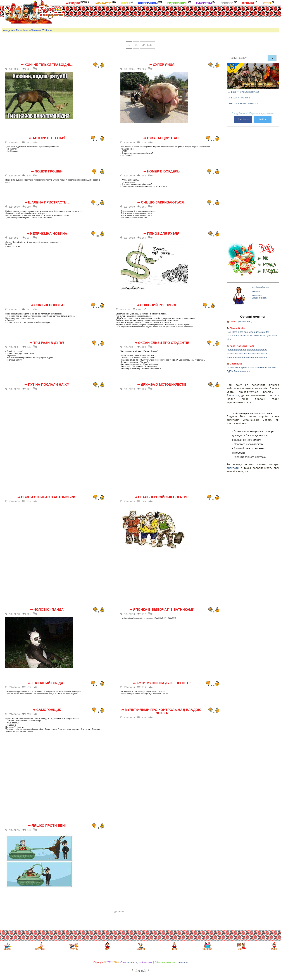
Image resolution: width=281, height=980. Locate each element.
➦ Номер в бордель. (162, 171)
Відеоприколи (179, 3)
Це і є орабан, (244, 322)
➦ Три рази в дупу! (47, 343)
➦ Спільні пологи (47, 305)
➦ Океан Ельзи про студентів (162, 343)
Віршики (250, 3)
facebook (243, 119)
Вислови (228, 3)
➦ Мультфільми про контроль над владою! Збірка (162, 712)
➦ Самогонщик (47, 710)
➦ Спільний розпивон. (158, 305)
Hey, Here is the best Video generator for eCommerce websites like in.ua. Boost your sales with (252, 336)
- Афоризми (256, 296)
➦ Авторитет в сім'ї (47, 138)
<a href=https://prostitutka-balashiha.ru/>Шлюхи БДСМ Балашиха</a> (252, 369)
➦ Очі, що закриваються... (162, 202)
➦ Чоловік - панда (47, 610)
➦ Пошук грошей (47, 171)
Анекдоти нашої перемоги (243, 103)
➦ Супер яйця (162, 65)
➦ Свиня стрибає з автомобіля (47, 497)
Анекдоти (78, 3)
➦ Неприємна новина (47, 234)
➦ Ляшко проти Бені (47, 826)
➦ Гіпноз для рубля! (162, 234)
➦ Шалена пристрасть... (47, 202)
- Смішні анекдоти (259, 298)
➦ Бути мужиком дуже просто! (162, 683)
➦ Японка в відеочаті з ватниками (162, 610)
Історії (268, 3)
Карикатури (105, 3)
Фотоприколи (150, 3)
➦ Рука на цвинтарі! (162, 138)
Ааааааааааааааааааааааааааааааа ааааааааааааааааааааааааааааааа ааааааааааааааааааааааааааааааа (247, 353)
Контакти (183, 962)
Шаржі (127, 3)
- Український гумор (260, 287)
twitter (263, 119)
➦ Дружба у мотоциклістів (162, 385)
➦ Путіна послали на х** (47, 385)
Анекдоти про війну (240, 98)
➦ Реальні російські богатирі (162, 497)
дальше (147, 45)
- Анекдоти (256, 291)
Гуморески (206, 3)
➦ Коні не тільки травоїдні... (47, 65)
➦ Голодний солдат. (47, 683)
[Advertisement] (150, 16)
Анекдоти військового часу (244, 92)
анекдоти (233, 468)
